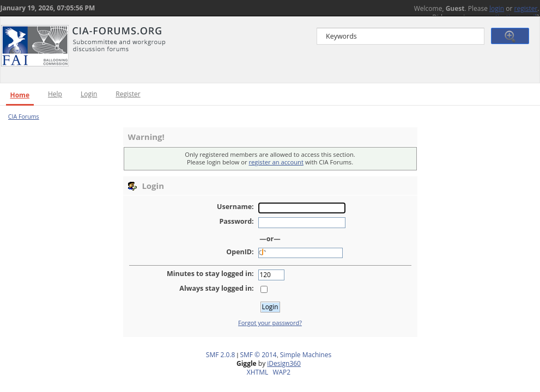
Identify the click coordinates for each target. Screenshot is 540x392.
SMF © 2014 (258, 355)
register (526, 8)
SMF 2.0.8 (221, 355)
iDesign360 (284, 363)
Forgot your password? (270, 323)
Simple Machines (306, 355)
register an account (276, 162)
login (497, 8)
